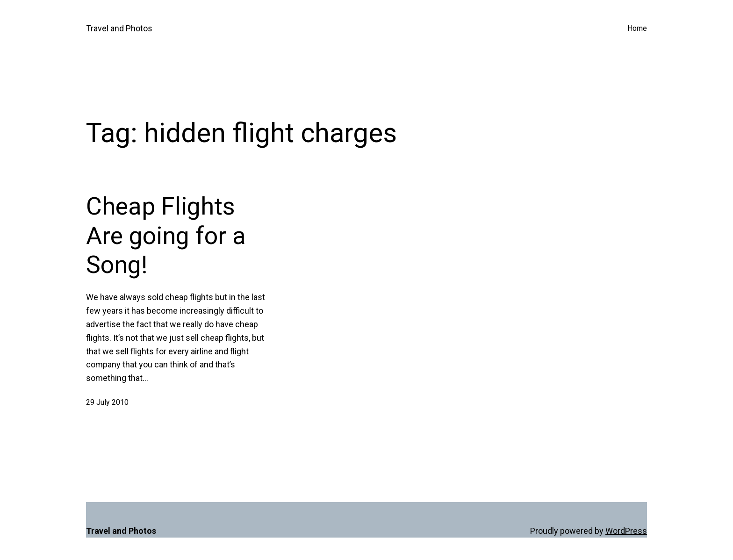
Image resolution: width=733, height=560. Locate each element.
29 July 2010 (107, 402)
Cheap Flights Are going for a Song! (166, 236)
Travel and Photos (119, 28)
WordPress (626, 531)
